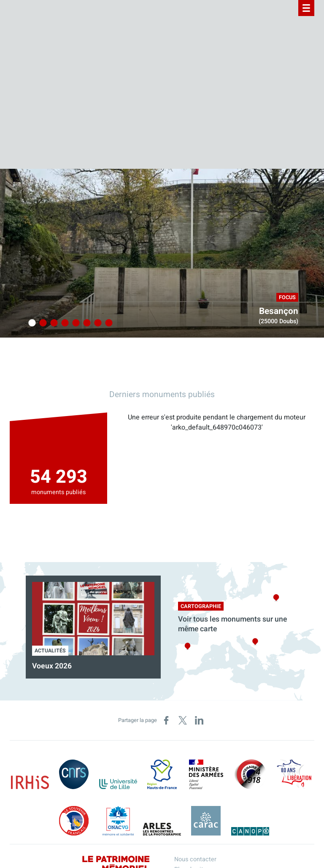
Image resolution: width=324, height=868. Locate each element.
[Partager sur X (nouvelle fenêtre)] (183, 720)
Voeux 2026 (52, 666)
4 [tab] (64, 323)
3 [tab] (53, 323)
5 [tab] (75, 323)
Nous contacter (195, 859)
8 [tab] (108, 323)
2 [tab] (42, 323)
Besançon (279, 311)
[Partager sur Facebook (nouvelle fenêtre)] (166, 720)
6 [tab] (86, 323)
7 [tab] (97, 323)
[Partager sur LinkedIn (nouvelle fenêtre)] (199, 720)
